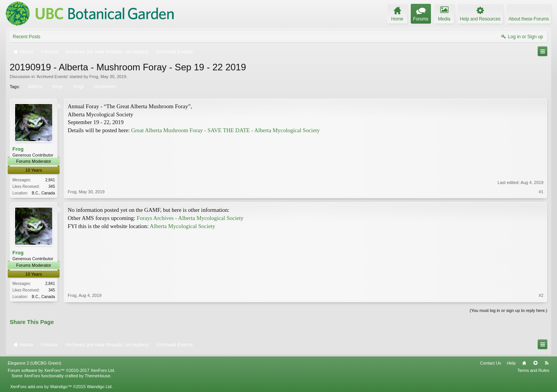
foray (57, 87)
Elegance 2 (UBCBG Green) (34, 363)
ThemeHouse (97, 376)
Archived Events (52, 77)
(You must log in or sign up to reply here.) (508, 310)
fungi (78, 87)
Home (524, 363)
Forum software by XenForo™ (62, 370)
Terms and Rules (533, 370)
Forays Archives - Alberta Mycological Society (190, 218)
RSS (547, 363)
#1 (541, 192)
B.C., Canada (43, 193)
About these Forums (529, 19)
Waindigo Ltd (99, 387)
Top (535, 363)
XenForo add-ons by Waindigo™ (41, 387)
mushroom (104, 87)
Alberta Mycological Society (182, 226)
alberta (34, 87)
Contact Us (490, 363)
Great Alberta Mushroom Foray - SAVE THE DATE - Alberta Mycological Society (226, 130)
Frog (94, 77)
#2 (541, 295)
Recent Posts (26, 37)
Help (511, 363)
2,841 (50, 180)
